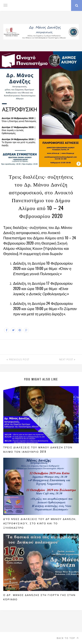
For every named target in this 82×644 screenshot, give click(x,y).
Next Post (67, 359)
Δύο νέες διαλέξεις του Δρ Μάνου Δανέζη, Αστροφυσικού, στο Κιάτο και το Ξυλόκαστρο (40, 523)
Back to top (68, 638)
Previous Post (18, 359)
